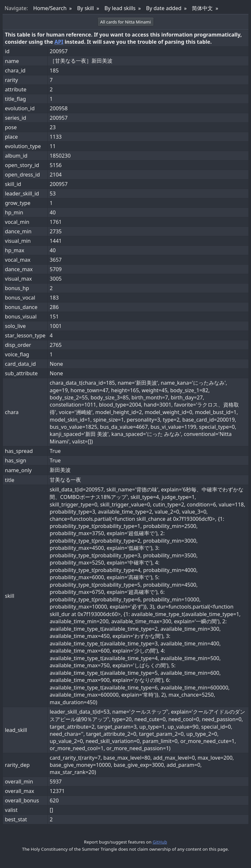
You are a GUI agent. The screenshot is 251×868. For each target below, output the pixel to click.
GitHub (160, 842)
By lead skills (120, 8)
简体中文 (202, 8)
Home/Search (50, 8)
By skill (85, 8)
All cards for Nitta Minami (126, 22)
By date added (164, 8)
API (59, 42)
